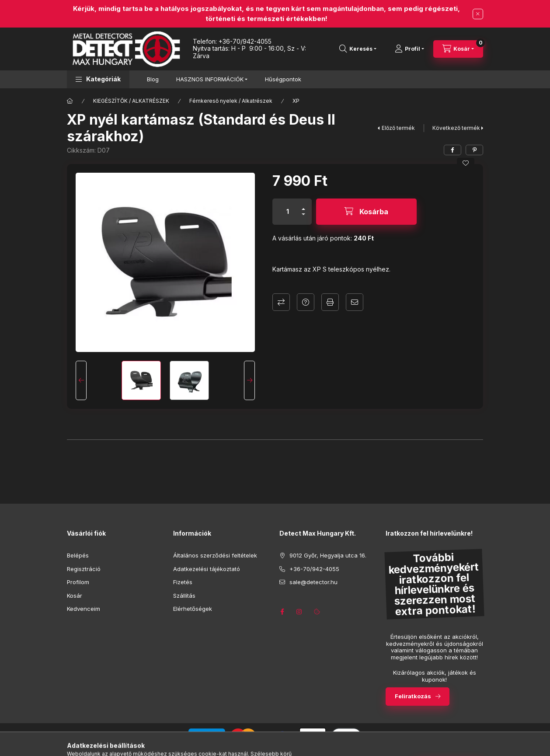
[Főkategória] (70, 101)
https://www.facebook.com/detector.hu (282, 612)
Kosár (75, 596)
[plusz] (303, 205)
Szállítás (184, 596)
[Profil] (409, 49)
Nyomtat (330, 302)
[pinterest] (474, 150)
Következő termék (456, 128)
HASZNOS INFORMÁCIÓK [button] (210, 79)
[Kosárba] (366, 212)
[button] (98, 79)
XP (296, 101)
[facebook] (453, 150)
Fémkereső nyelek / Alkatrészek (231, 101)
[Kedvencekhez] (466, 163)
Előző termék (398, 128)
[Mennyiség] (288, 212)
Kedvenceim (84, 609)
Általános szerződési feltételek (215, 555)
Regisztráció (84, 569)
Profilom (78, 582)
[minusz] (303, 218)
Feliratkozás (413, 696)
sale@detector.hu (313, 582)
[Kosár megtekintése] (458, 49)
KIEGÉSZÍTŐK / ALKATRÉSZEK (131, 101)
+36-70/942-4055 (245, 41)
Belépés (78, 555)
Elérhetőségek (193, 609)
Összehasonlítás (281, 302)
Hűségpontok (283, 79)
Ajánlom (355, 302)
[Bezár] (478, 14)
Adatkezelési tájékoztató (207, 569)
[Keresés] (358, 49)
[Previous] (81, 380)
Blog (153, 79)
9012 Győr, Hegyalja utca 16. (328, 555)
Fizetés (183, 582)
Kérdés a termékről (306, 302)
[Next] (249, 380)
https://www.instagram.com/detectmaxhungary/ (299, 612)
